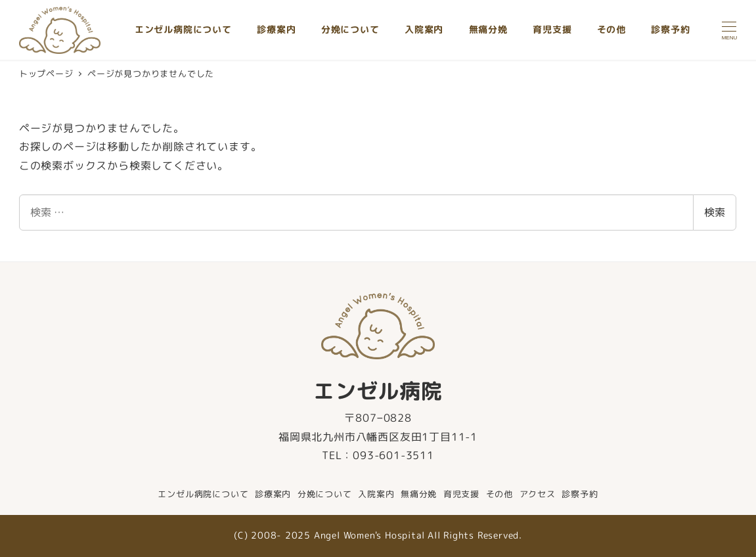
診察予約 (580, 494)
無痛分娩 (419, 494)
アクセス (538, 494)
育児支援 (461, 494)
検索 (715, 212)
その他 (500, 494)
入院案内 (376, 494)
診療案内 (273, 494)
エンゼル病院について (203, 494)
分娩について (325, 494)
